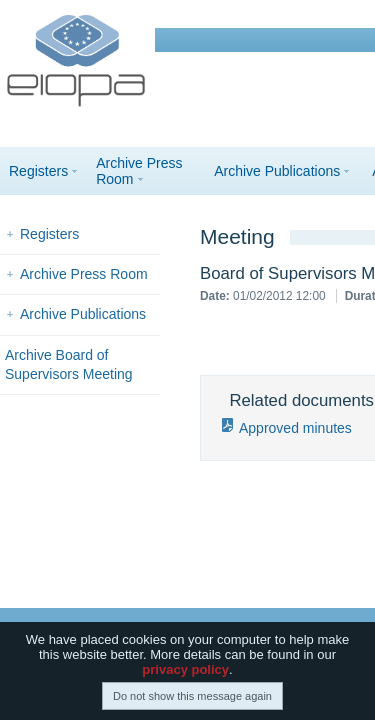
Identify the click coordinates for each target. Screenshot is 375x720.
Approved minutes (295, 428)
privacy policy (185, 671)
